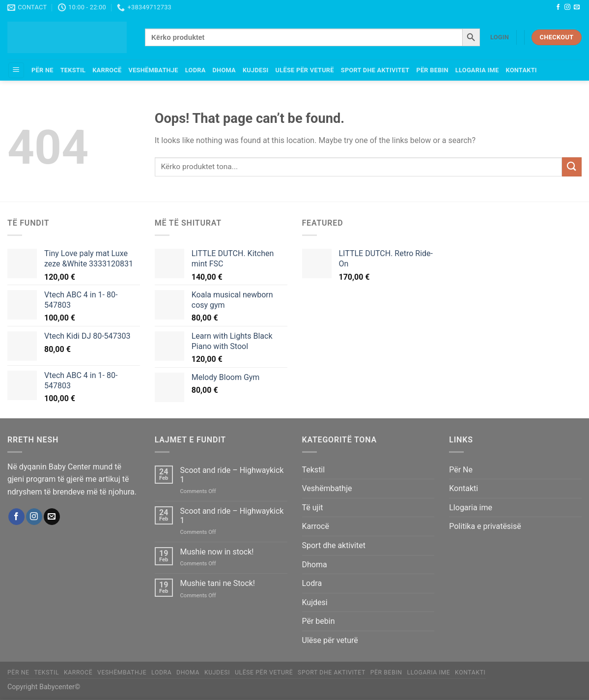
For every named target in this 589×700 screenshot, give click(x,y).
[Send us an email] (577, 7)
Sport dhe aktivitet (375, 70)
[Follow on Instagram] (567, 7)
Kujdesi (256, 70)
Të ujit (313, 508)
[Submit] (572, 167)
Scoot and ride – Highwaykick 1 (232, 475)
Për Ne (42, 70)
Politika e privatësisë (485, 526)
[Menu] (16, 71)
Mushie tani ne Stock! (218, 583)
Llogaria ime (477, 70)
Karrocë (107, 70)
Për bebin (432, 70)
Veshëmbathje (154, 70)
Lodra (196, 70)
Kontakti (521, 70)
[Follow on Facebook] (558, 7)
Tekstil (73, 70)
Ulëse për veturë (305, 70)
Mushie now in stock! (217, 552)
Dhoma (224, 70)
